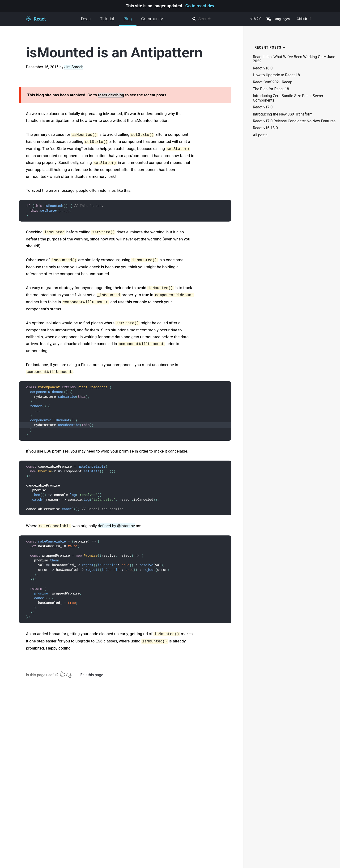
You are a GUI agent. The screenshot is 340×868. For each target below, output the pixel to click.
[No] (69, 674)
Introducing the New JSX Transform (283, 114)
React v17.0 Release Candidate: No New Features (294, 121)
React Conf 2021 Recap (273, 82)
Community (152, 19)
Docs (86, 19)
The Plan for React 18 (271, 89)
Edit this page (92, 675)
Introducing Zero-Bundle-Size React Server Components (288, 98)
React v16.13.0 (265, 128)
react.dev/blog (111, 95)
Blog (128, 21)
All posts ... (262, 135)
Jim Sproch (74, 67)
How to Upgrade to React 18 (276, 75)
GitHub (304, 19)
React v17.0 (263, 107)
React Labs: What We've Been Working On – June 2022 (294, 59)
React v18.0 (263, 68)
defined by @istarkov (116, 526)
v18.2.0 (256, 19)
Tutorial (107, 19)
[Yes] (63, 674)
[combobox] (219, 19)
